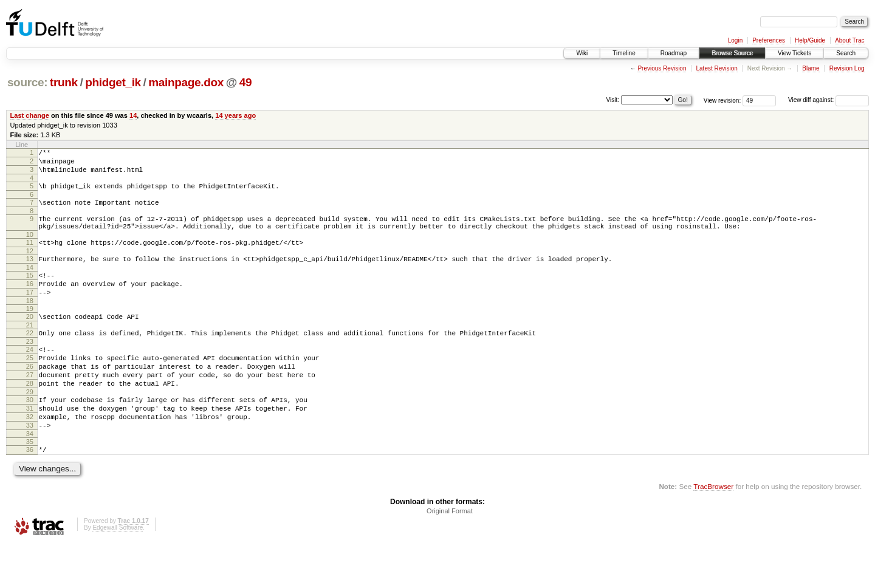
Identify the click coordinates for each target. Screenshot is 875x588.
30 (30, 434)
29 (30, 426)
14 (133, 115)
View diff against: (829, 100)
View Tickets (794, 53)
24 (30, 375)
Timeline (624, 53)
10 (30, 247)
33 (30, 465)
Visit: (613, 99)
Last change (30, 115)
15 (30, 292)
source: (27, 82)
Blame (811, 68)
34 (30, 476)
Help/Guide (810, 40)
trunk (64, 82)
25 (30, 385)
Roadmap (674, 53)
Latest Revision (716, 68)
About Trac (849, 40)
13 (30, 273)
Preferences (769, 40)
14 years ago (235, 115)
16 (30, 302)
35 (30, 484)
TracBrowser (713, 530)
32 (30, 455)
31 (30, 445)
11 (30, 255)
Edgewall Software (118, 571)
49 (245, 82)
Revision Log (847, 68)
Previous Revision (662, 68)
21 (30, 349)
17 (30, 312)
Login (735, 40)
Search (846, 53)
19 (30, 330)
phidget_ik (113, 82)
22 (30, 357)
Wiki (582, 53)
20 (30, 338)
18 (30, 323)
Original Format (450, 555)
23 (30, 367)
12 (30, 265)
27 (30, 406)
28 (30, 416)
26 (30, 395)
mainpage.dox (186, 82)
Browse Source (732, 53)
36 (30, 491)
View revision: (722, 100)
